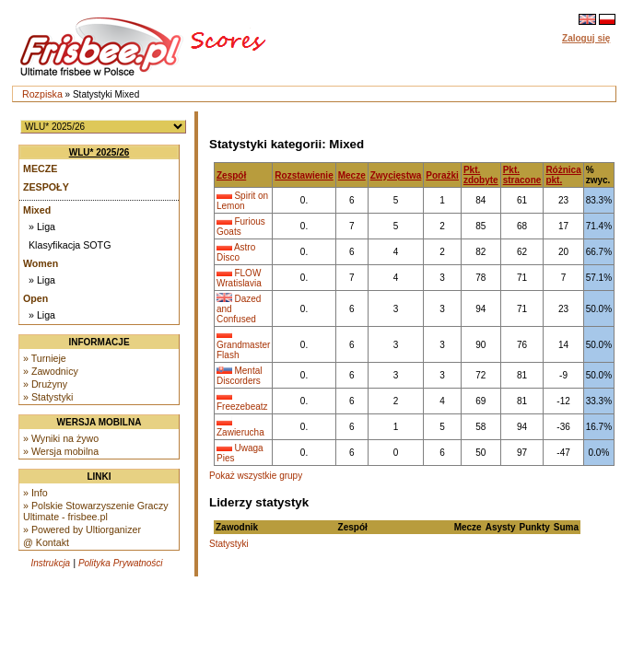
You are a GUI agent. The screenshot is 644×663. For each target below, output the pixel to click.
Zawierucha (240, 432)
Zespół (231, 175)
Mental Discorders (239, 376)
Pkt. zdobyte (481, 175)
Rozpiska (42, 94)
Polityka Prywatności (121, 563)
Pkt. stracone (522, 175)
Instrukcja (50, 563)
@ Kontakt (46, 542)
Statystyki (229, 544)
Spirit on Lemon (242, 201)
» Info (35, 493)
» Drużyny (45, 384)
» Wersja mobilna (61, 451)
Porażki (442, 175)
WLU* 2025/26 (100, 152)
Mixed (37, 210)
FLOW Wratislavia (239, 278)
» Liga (42, 227)
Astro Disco (236, 252)
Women (41, 263)
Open (35, 298)
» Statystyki (48, 397)
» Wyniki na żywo (61, 438)
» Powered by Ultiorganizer (82, 529)
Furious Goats (241, 227)
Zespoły (46, 187)
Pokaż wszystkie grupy (256, 476)
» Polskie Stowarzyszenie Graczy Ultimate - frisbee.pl (96, 511)
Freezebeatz (242, 407)
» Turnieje (45, 358)
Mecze (40, 169)
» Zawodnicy (51, 371)
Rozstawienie (304, 175)
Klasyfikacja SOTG (70, 245)
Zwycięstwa (396, 175)
